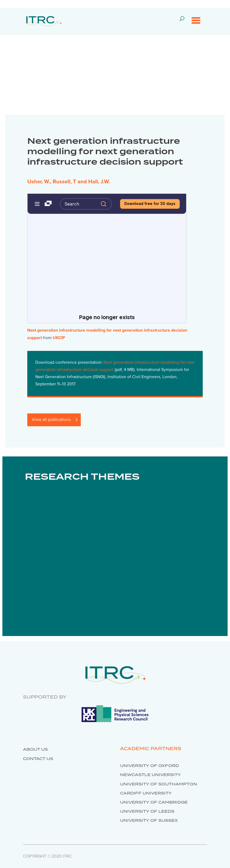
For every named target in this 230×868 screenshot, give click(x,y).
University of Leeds (147, 812)
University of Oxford (149, 766)
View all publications (51, 420)
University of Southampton (159, 784)
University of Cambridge (154, 803)
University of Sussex (149, 821)
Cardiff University (146, 793)
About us (35, 750)
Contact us (38, 759)
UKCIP (59, 338)
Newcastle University (150, 775)
